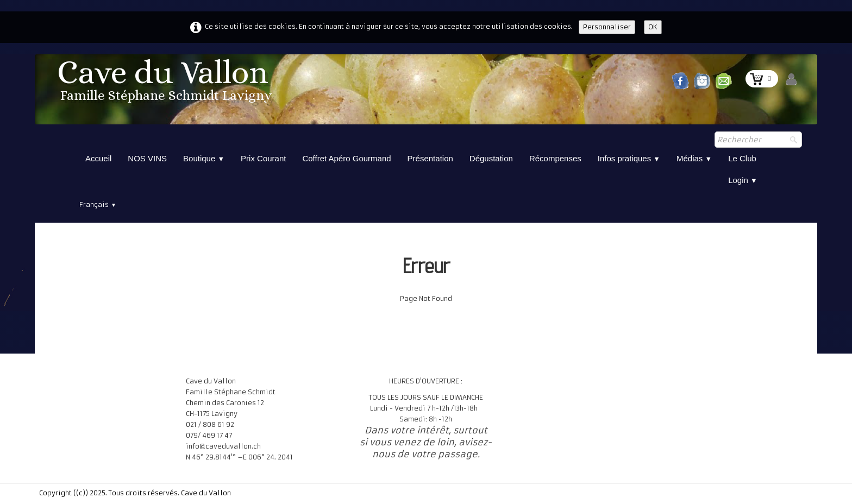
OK (653, 27)
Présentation (430, 158)
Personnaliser (607, 27)
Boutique (204, 158)
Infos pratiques (629, 158)
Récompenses (555, 158)
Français (98, 204)
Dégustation (491, 158)
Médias (694, 158)
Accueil (98, 158)
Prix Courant (263, 158)
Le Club (742, 158)
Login (743, 180)
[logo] (166, 84)
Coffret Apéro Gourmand (346, 158)
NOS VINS (147, 158)
